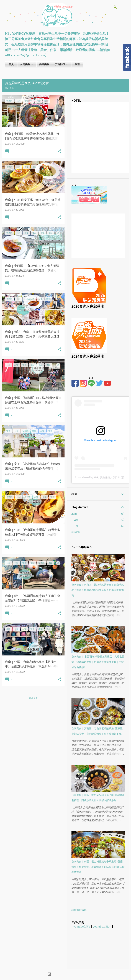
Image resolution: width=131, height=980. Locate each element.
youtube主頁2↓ (102, 927)
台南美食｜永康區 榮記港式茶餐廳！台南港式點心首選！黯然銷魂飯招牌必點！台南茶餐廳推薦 (98, 590)
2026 (75, 514)
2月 (76, 520)
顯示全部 (9, 88)
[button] (60, 151)
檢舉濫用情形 (79, 910)
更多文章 (33, 698)
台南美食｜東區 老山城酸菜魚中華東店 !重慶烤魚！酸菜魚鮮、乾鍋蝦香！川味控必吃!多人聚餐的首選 (98, 867)
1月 (76, 526)
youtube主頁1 (82, 927)
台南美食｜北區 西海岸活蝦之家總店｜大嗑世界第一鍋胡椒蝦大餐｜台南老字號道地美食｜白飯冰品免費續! (98, 662)
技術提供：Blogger (65, 974)
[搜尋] (115, 7)
